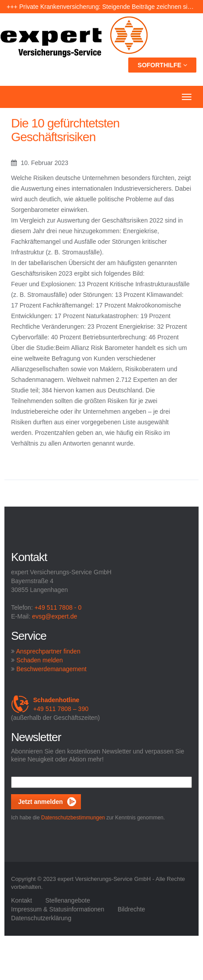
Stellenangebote (67, 900)
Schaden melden (40, 660)
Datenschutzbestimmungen (73, 818)
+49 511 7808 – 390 (50, 704)
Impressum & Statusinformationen (58, 909)
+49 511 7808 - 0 (58, 607)
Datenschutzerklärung (41, 918)
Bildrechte (131, 909)
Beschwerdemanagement (52, 669)
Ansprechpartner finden (48, 651)
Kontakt (21, 900)
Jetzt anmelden (40, 802)
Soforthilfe (162, 65)
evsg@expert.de (54, 616)
